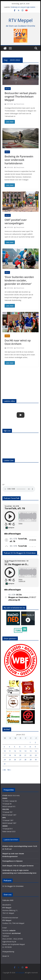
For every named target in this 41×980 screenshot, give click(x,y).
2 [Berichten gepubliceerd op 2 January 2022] (35, 742)
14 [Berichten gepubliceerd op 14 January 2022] (25, 751)
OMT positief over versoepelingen (16, 221)
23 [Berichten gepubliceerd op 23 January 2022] (36, 755)
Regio (7, 152)
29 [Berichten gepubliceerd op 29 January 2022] (31, 760)
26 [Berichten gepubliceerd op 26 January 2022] (15, 760)
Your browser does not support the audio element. (19, 489)
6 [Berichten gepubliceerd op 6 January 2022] (20, 747)
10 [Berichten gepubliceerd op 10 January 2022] (5, 751)
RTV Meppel (21, 20)
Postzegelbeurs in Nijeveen (13, 861)
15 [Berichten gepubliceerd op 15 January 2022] (31, 751)
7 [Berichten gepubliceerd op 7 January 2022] (25, 747)
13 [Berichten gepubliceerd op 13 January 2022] (20, 751)
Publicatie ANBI (8, 900)
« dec (4, 770)
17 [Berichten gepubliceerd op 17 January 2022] (5, 755)
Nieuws (8, 89)
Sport (7, 336)
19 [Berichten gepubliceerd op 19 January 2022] (15, 755)
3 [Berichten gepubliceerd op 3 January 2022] (4, 747)
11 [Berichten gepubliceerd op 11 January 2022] (10, 751)
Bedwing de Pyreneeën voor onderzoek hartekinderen (19, 160)
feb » (9, 770)
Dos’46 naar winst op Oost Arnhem (18, 342)
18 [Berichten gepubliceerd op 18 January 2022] (10, 755)
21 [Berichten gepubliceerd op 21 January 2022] (25, 755)
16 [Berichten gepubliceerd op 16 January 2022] (36, 751)
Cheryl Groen (20, 104)
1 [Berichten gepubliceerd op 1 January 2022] (30, 742)
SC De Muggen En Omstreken (13, 886)
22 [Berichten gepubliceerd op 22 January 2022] (31, 755)
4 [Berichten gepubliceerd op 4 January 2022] (9, 747)
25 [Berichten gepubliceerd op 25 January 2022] (10, 760)
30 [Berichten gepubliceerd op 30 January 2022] (36, 760)
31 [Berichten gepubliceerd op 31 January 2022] (5, 764)
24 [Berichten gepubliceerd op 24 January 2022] (5, 760)
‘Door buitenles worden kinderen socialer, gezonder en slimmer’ (19, 280)
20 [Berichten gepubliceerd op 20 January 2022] (20, 755)
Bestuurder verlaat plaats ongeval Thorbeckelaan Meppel (20, 96)
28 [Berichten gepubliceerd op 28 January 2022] (25, 760)
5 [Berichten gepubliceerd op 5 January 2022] (15, 747)
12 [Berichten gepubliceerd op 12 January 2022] (15, 751)
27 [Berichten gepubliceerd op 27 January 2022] (20, 760)
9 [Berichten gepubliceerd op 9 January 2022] (35, 747)
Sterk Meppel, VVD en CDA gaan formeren (18, 866)
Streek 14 (6, 956)
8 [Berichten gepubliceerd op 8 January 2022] (30, 747)
